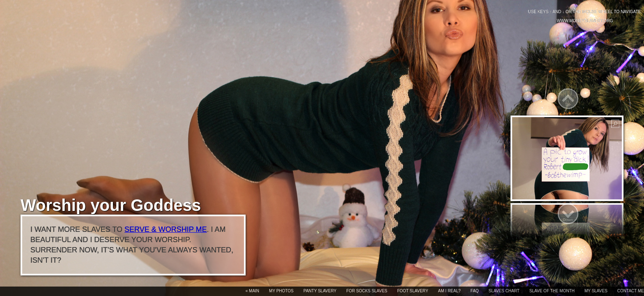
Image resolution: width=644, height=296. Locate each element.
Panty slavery (320, 291)
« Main (252, 291)
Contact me (631, 291)
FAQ (475, 291)
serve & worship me (166, 229)
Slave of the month (552, 291)
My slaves (596, 291)
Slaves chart (504, 291)
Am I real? (450, 291)
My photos (281, 291)
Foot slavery (413, 291)
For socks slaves (367, 291)
